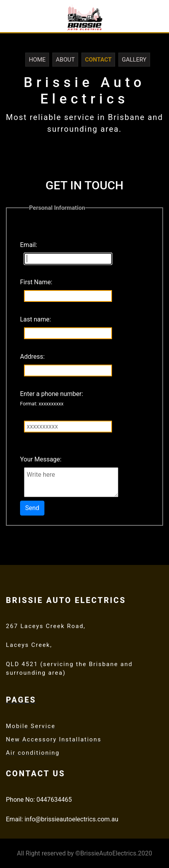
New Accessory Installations (54, 739)
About (65, 60)
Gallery (134, 60)
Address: (32, 357)
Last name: (36, 319)
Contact (98, 60)
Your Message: (41, 459)
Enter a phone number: (51, 398)
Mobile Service (31, 726)
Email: (28, 245)
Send (32, 508)
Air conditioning (33, 753)
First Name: (36, 282)
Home (37, 60)
